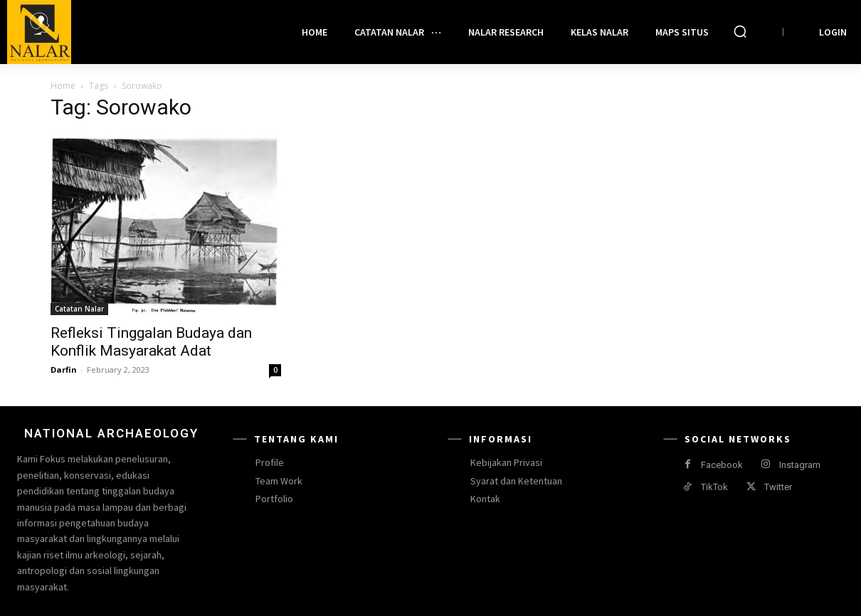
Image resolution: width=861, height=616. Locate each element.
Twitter (778, 487)
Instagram (800, 465)
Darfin (64, 370)
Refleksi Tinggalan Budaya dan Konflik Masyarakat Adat (151, 342)
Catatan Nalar (79, 309)
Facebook (722, 465)
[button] (740, 31)
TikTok (714, 487)
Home (63, 86)
